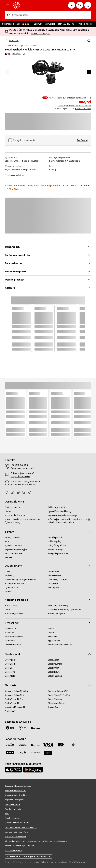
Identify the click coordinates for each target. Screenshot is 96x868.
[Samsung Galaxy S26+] (58, 691)
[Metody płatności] (56, 537)
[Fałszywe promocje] (12, 804)
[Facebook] (8, 492)
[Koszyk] (88, 5)
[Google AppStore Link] (33, 770)
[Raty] (7, 541)
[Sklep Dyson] (54, 668)
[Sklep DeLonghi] (55, 664)
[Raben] (35, 728)
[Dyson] (51, 633)
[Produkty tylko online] (14, 614)
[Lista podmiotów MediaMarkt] (16, 832)
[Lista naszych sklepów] (58, 579)
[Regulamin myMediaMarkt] (15, 791)
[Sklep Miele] (10, 676)
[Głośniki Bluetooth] (13, 645)
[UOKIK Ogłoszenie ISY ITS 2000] (17, 823)
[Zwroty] (8, 511)
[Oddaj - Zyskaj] (55, 541)
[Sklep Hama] (10, 672)
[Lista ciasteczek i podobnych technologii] (21, 827)
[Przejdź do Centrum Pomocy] (23, 485)
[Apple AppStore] (13, 770)
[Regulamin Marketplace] (14, 800)
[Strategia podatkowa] (14, 583)
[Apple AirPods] (54, 641)
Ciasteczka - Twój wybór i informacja (29, 856)
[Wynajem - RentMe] (13, 545)
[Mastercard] (61, 745)
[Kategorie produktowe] (58, 553)
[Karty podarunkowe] (14, 553)
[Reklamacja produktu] (58, 507)
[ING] (23, 752)
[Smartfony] (53, 637)
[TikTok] (31, 492)
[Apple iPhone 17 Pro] (14, 699)
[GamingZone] (54, 707)
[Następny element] (89, 72)
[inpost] (23, 728)
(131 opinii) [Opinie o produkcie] (17, 54)
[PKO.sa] (35, 752)
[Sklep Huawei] (54, 672)
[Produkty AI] (10, 711)
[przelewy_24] (10, 745)
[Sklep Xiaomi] (54, 660)
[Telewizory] (10, 633)
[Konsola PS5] (10, 629)
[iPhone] (51, 629)
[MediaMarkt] (36, 5)
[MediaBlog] (9, 575)
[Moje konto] (72, 5)
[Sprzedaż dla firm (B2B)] (15, 515)
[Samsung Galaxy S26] (14, 695)
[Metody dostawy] (12, 537)
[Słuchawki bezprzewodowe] (60, 645)
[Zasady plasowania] (12, 818)
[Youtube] (13, 492)
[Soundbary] (10, 641)
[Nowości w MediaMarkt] (15, 707)
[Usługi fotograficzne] (57, 545)
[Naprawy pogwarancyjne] (16, 549)
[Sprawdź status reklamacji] (60, 511)
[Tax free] (9, 557)
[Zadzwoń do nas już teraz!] (22, 468)
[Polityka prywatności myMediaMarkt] (19, 846)
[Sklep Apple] (10, 660)
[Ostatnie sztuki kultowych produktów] (65, 609)
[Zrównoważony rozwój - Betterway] (20, 579)
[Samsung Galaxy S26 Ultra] (17, 691)
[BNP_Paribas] (35, 745)
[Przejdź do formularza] (20, 476)
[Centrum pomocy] (12, 507)
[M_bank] (10, 752)
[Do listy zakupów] (80, 5)
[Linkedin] (25, 492)
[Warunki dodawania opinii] (15, 837)
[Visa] (48, 745)
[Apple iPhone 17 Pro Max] (59, 695)
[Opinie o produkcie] (8, 54)
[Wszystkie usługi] (56, 549)
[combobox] (51, 15)
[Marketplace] (54, 587)
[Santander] (48, 753)
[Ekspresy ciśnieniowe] (14, 637)
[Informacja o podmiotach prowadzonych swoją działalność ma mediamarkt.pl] (70, 521)
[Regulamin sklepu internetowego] (63, 515)
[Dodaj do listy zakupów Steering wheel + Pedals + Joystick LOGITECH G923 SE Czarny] (89, 41)
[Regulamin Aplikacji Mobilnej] (16, 795)
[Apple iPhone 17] (12, 703)
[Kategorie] (8, 5)
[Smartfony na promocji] (58, 605)
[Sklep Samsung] (55, 676)
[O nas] (7, 571)
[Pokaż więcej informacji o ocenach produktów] (24, 54)
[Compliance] (53, 583)
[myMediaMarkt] (55, 571)
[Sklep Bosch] (10, 664)
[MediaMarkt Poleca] (57, 703)
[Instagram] (19, 492)
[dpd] (10, 728)
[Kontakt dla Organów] (13, 850)
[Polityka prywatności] (13, 809)
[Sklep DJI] (9, 668)
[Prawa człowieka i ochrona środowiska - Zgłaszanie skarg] (26, 521)
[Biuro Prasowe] (54, 575)
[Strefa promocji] (12, 605)
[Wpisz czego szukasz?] (9, 15)
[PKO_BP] (73, 745)
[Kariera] (8, 592)
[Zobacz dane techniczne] (15, 175)
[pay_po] (23, 745)
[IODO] (7, 814)
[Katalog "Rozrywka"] (57, 614)
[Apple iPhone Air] (55, 699)
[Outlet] (8, 609)
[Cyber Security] (11, 587)
